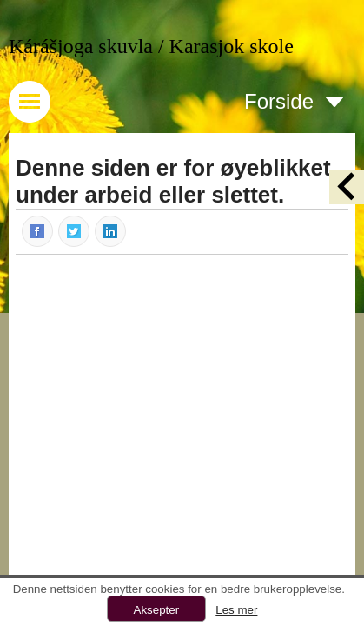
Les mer (236, 610)
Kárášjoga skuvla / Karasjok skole (151, 46)
